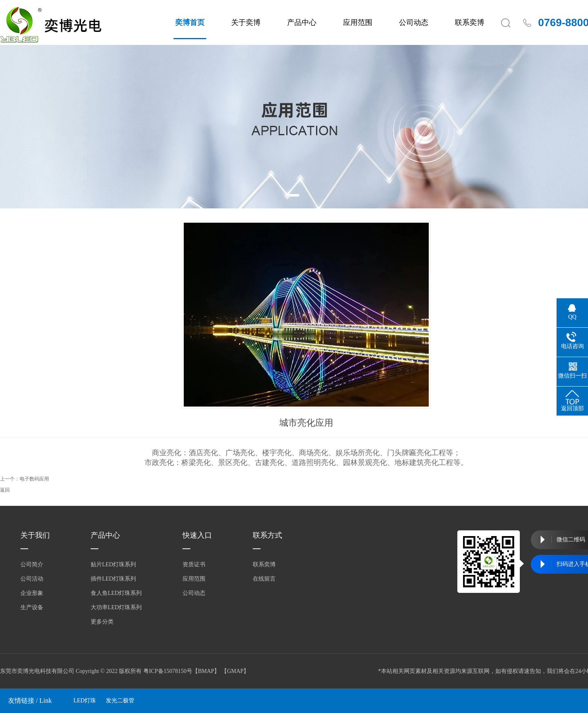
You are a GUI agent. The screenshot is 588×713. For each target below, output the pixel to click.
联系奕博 (470, 22)
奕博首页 (190, 22)
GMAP (235, 671)
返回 (5, 490)
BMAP (206, 671)
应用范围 (358, 22)
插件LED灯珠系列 (113, 579)
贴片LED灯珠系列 (113, 564)
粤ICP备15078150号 (168, 671)
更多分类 (102, 622)
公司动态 (414, 22)
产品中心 (302, 22)
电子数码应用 (34, 479)
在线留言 (264, 579)
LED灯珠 (85, 701)
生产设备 (32, 607)
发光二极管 (120, 701)
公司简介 (32, 564)
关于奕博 (246, 22)
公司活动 (32, 579)
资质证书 (194, 564)
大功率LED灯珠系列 (116, 607)
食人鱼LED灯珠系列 (116, 593)
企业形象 (32, 593)
